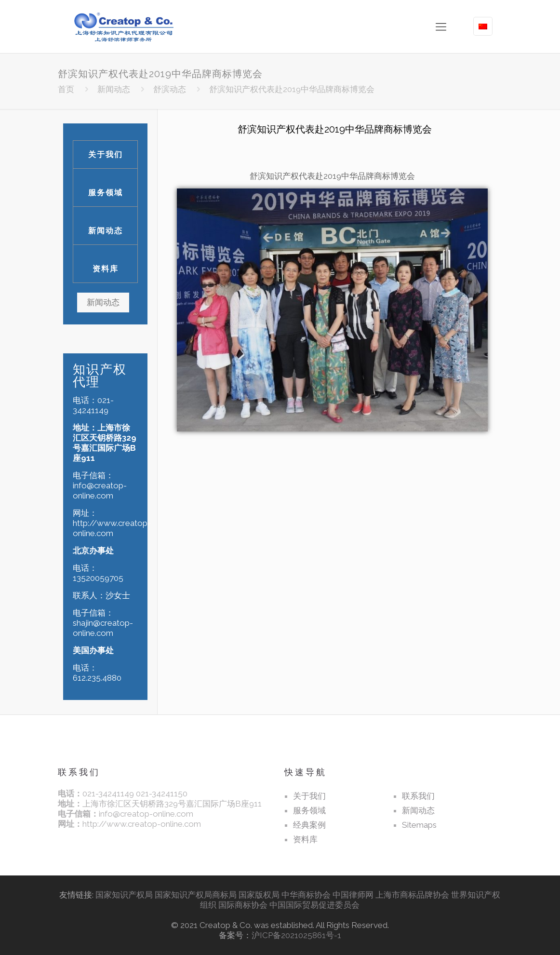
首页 (66, 89)
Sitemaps (419, 825)
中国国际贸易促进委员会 (314, 905)
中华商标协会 (306, 895)
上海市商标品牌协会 (412, 895)
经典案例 (309, 825)
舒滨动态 (170, 89)
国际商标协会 (243, 905)
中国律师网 (353, 895)
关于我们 (106, 155)
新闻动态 (114, 89)
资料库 (106, 269)
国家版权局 (259, 895)
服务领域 (106, 193)
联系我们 (418, 796)
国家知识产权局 (124, 895)
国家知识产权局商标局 (196, 895)
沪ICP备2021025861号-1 (296, 935)
